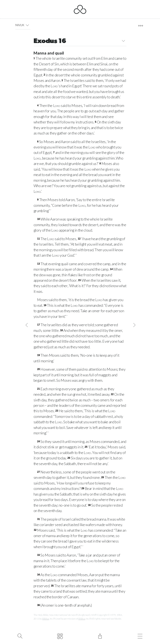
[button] (27, 25)
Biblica (46, 619)
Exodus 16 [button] (80, 41)
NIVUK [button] (23, 25)
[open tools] (141, 26)
